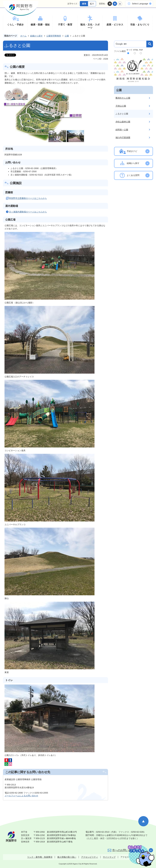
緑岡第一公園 (122, 130)
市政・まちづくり (140, 25)
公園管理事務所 (54, 36)
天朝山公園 (121, 106)
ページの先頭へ (143, 821)
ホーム (23, 36)
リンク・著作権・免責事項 (40, 857)
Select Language (140, 4)
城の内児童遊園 (123, 137)
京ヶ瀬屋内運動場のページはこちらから (28, 212)
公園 (67, 36)
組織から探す (36, 36)
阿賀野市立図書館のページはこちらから (28, 198)
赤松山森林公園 (123, 122)
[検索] (131, 44)
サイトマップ (109, 857)
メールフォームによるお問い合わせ (21, 796)
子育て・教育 (65, 25)
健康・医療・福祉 (40, 25)
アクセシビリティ (90, 857)
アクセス (125, 857)
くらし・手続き (15, 25)
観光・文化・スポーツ (90, 26)
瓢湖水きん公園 (123, 98)
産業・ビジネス (115, 25)
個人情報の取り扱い (67, 857)
